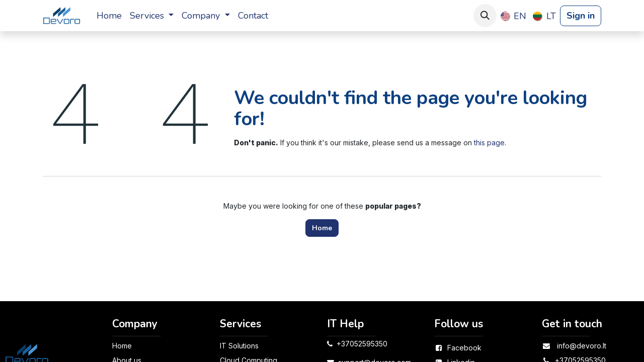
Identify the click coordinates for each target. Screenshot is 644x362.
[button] (485, 16)
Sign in (581, 16)
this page (489, 143)
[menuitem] (109, 16)
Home (322, 228)
